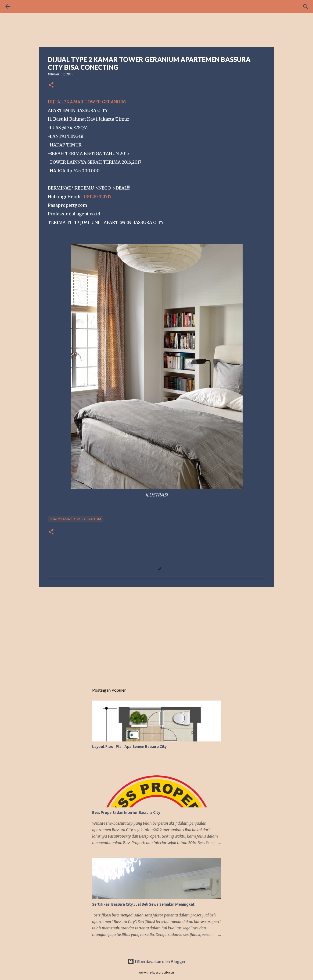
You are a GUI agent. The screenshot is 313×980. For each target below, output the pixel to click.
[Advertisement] (157, 633)
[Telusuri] (23, 6)
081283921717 (98, 197)
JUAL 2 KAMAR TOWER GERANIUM (75, 519)
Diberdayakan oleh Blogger (157, 961)
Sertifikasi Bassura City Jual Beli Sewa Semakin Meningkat (143, 904)
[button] (51, 85)
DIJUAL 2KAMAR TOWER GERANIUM (87, 102)
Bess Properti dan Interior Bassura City (126, 813)
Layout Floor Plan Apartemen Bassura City (129, 747)
